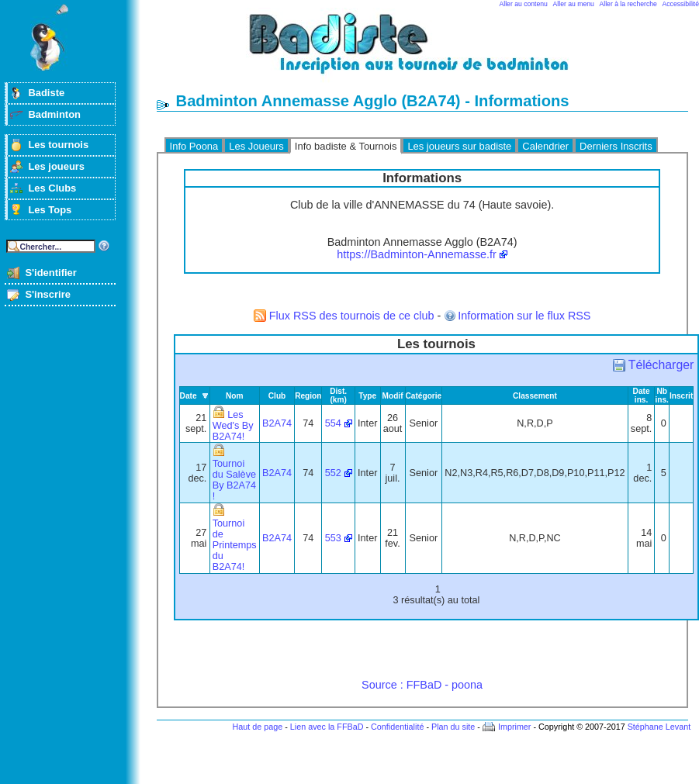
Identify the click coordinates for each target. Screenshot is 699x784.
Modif (393, 396)
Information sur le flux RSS (524, 316)
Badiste (46, 93)
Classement (535, 396)
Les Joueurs (256, 146)
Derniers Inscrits (616, 146)
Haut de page (257, 727)
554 (333, 423)
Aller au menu (574, 4)
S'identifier (50, 273)
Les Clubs (52, 188)
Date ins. (642, 395)
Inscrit (681, 396)
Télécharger (661, 365)
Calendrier (545, 146)
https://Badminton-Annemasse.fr (417, 254)
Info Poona (194, 146)
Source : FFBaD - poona (422, 685)
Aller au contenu (524, 4)
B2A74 (277, 423)
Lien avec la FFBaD (327, 727)
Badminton (54, 114)
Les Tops (50, 210)
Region (308, 396)
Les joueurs (56, 166)
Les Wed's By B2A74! (233, 426)
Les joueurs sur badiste (459, 146)
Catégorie (424, 396)
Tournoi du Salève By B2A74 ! (234, 480)
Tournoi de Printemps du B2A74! (235, 545)
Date (189, 396)
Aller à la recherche (628, 4)
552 (333, 473)
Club (277, 396)
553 (333, 538)
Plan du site (453, 727)
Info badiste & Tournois (346, 146)
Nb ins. (661, 395)
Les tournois (58, 145)
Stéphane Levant (659, 727)
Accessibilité (681, 4)
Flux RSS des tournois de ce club (352, 316)
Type (367, 396)
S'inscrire (48, 294)
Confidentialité (397, 727)
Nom (235, 396)
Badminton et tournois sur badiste (427, 51)
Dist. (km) (338, 395)
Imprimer (515, 727)
